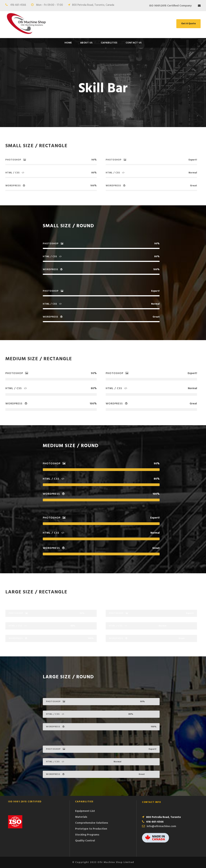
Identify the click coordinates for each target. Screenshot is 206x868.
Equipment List (85, 811)
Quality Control (85, 841)
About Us (86, 43)
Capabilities (109, 43)
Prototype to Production (91, 829)
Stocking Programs (87, 835)
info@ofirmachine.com (161, 826)
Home (68, 43)
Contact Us (134, 43)
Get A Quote (188, 24)
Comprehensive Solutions (92, 823)
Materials (81, 817)
